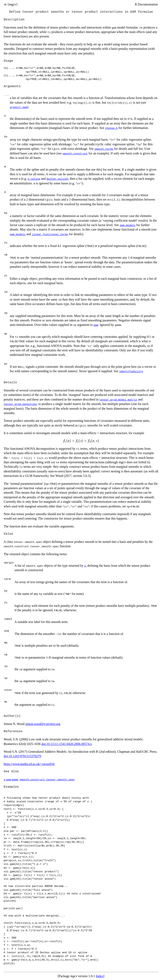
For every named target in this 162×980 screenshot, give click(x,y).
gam (96, 325)
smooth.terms (104, 149)
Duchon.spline (57, 179)
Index (100, 976)
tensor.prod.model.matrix (118, 400)
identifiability (131, 371)
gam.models (128, 225)
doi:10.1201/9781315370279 (22, 756)
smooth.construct (75, 153)
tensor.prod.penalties (20, 404)
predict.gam (18, 107)
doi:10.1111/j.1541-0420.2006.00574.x (67, 744)
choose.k (111, 128)
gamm (15, 779)
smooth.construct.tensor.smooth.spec (47, 779)
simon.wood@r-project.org (43, 724)
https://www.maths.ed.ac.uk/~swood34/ (29, 764)
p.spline (34, 179)
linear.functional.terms (50, 234)
